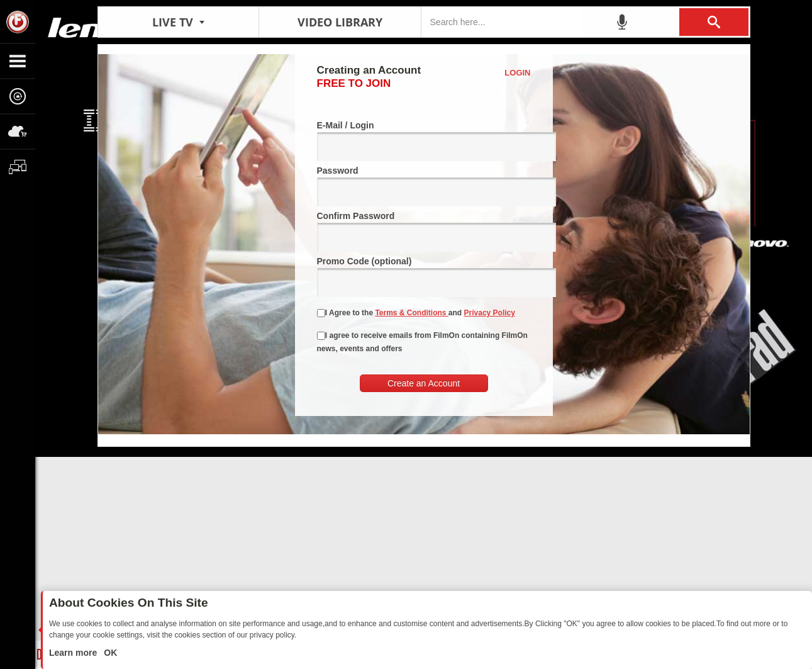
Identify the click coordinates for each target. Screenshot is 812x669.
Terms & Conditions (411, 313)
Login (517, 73)
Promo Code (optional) (424, 277)
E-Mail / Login (424, 141)
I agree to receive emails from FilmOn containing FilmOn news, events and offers (422, 342)
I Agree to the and (416, 313)
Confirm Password (424, 231)
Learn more (74, 653)
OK (109, 653)
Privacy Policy (490, 313)
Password (424, 186)
